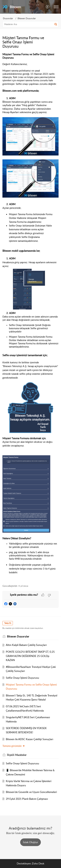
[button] (48, 7)
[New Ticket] (30, 842)
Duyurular (8, 18)
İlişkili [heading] (17, 755)
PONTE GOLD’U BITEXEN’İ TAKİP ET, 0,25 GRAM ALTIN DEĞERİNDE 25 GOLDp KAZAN (30, 656)
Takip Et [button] (8, 623)
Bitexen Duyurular (27, 18)
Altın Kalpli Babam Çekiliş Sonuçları (26, 645)
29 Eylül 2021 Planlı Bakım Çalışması (27, 799)
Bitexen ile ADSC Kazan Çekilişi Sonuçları (30, 739)
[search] (30, 24)
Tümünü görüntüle (14, 746)
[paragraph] (30, 317)
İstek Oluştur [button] (30, 842)
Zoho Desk (38, 863)
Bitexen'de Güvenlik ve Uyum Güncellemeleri (31, 792)
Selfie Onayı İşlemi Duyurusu (22, 678)
